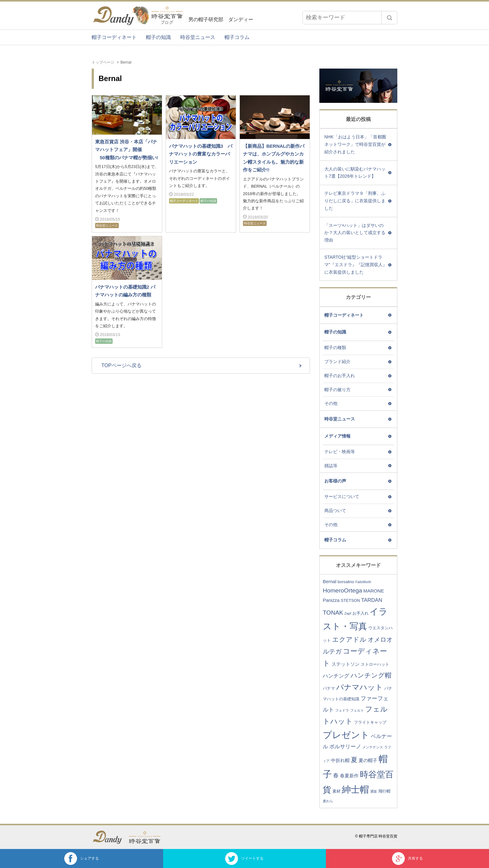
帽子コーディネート (114, 37)
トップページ (103, 62)
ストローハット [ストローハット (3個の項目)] (375, 664)
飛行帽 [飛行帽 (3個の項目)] (384, 791)
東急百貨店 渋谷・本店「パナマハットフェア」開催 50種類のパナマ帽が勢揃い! (127, 150)
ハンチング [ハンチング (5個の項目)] (336, 676)
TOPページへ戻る (121, 365)
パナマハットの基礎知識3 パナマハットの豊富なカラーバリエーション (201, 154)
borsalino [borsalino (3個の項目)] (346, 582)
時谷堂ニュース (198, 37)
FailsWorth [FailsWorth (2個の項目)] (363, 582)
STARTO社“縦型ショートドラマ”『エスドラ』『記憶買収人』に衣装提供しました (356, 265)
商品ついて (335, 511)
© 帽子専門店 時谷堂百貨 (376, 836)
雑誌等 (331, 466)
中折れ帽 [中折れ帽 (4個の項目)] (340, 760)
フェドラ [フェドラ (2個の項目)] (342, 710)
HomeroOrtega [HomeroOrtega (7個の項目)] (342, 590)
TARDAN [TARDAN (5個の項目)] (372, 600)
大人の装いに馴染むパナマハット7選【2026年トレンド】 (355, 173)
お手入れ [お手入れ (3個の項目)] (361, 613)
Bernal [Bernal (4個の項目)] (330, 581)
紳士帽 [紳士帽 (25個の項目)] (355, 789)
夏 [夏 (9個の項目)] (354, 760)
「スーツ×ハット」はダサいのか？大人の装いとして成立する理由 (355, 233)
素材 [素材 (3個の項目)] (336, 791)
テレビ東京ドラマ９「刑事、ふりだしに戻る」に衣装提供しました (355, 201)
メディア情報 (337, 436)
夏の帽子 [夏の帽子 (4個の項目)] (368, 760)
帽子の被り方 (337, 390)
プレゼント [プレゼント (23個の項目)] (346, 735)
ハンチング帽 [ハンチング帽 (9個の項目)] (371, 675)
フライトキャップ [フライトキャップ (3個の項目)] (370, 722)
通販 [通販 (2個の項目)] (374, 791)
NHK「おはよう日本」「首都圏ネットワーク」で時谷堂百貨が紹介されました (355, 144)
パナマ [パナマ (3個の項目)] (329, 688)
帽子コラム (237, 37)
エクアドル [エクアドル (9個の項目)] (349, 639)
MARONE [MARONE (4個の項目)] (374, 591)
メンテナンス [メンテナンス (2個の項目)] (373, 747)
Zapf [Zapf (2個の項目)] (348, 613)
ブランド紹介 (337, 362)
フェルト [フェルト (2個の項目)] (357, 710)
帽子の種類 (335, 348)
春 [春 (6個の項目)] (336, 775)
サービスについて (342, 496)
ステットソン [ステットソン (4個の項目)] (346, 664)
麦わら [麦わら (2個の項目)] (328, 801)
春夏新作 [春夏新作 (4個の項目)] (349, 776)
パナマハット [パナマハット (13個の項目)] (360, 687)
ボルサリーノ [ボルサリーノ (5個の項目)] (345, 747)
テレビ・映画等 (340, 452)
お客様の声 (335, 481)
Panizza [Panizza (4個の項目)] (331, 600)
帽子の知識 (158, 37)
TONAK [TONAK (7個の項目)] (333, 613)
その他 (331, 403)
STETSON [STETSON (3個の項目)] (351, 600)
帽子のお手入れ (340, 376)
